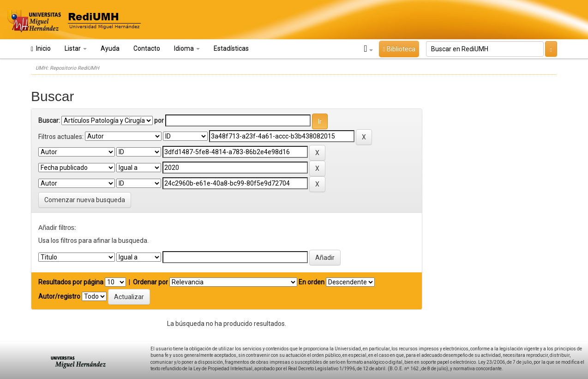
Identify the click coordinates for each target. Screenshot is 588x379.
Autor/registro (59, 296)
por (159, 120)
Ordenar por (150, 282)
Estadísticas (231, 48)
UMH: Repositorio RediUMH (67, 68)
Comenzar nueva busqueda (85, 200)
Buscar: (49, 120)
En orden (312, 282)
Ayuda (110, 48)
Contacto (147, 48)
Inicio (41, 49)
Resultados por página (71, 282)
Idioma (187, 48)
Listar (76, 48)
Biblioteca (399, 49)
